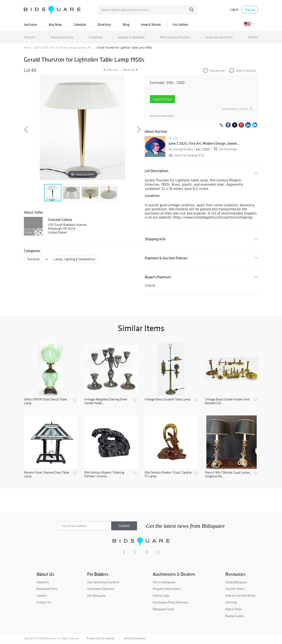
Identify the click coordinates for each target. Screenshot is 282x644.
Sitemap (231, 602)
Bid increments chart (162, 116)
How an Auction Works (241, 595)
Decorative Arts (62, 37)
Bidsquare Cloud (163, 609)
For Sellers (180, 24)
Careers (41, 595)
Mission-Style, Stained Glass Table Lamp (46, 475)
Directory (104, 24)
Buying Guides (235, 616)
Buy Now (55, 24)
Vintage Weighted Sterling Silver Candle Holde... (106, 401)
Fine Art (30, 37)
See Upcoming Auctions (103, 582)
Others (253, 37)
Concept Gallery (60, 219)
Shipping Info (155, 239)
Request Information (167, 589)
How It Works (151, 24)
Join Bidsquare (96, 595)
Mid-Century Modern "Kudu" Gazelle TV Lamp (168, 475)
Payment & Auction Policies (166, 258)
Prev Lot (110, 70)
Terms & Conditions (135, 638)
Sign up (250, 10)
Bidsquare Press (47, 589)
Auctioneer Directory (101, 589)
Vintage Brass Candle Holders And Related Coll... (227, 401)
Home (27, 48)
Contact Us (44, 602)
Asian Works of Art (219, 37)
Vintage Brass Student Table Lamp (167, 399)
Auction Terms (235, 589)
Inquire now (217, 71)
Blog (126, 24)
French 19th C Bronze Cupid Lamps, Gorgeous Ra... (228, 475)
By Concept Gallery (181, 149)
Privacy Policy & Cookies (100, 638)
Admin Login (161, 595)
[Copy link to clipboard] (221, 125)
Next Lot (130, 70)
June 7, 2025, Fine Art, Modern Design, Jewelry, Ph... (64, 48)
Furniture (96, 37)
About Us (43, 582)
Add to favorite (246, 71)
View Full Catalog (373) (186, 155)
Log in (234, 9)
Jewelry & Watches (131, 37)
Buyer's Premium (158, 277)
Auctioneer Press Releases (170, 602)
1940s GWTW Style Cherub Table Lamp (45, 401)
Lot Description (157, 171)
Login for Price (162, 99)
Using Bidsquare (236, 582)
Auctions (30, 24)
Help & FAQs (234, 609)
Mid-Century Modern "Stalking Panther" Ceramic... (104, 475)
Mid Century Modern (175, 37)
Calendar (80, 24)
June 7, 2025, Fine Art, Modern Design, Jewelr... (204, 143)
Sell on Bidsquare (164, 582)
